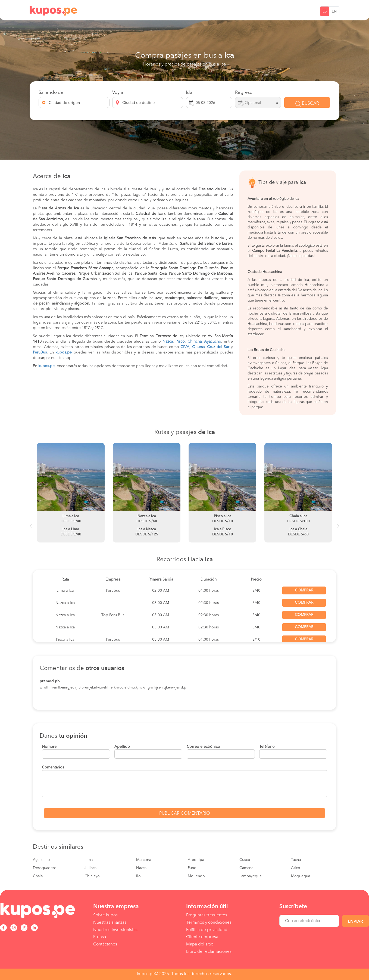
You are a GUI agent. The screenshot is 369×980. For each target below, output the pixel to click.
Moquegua (301, 876)
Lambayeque (251, 876)
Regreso (244, 93)
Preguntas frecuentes (207, 915)
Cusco (245, 860)
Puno (192, 868)
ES (325, 12)
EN (334, 12)
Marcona (144, 860)
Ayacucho (41, 860)
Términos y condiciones (209, 923)
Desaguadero (45, 868)
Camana (246, 868)
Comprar (304, 590)
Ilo (138, 876)
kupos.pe (64, 352)
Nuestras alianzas (110, 923)
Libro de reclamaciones (209, 952)
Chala (38, 876)
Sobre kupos (105, 915)
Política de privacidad (207, 930)
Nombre (49, 747)
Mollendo (196, 876)
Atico (296, 868)
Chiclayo (92, 876)
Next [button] (338, 529)
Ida (189, 93)
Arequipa (196, 860)
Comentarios (53, 767)
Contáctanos (105, 944)
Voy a (118, 93)
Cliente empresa (202, 937)
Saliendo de (51, 93)
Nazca (141, 868)
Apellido (122, 747)
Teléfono (267, 747)
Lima (89, 860)
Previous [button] (31, 529)
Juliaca (90, 868)
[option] (71, 493)
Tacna (296, 860)
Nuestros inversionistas (115, 930)
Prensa (100, 937)
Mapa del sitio (200, 944)
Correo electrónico (203, 747)
